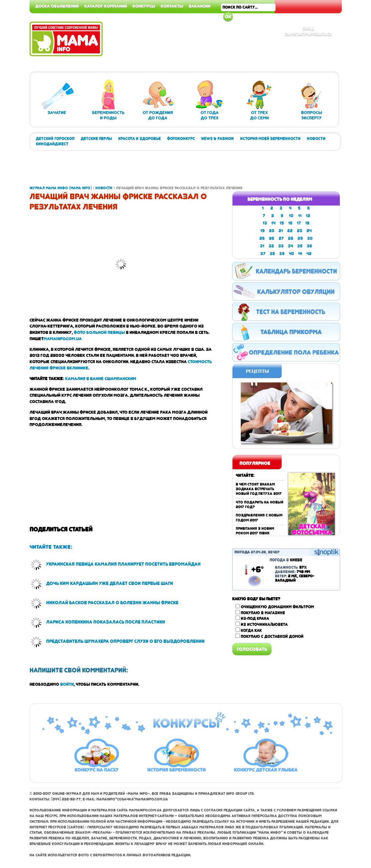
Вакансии (199, 6)
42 (309, 254)
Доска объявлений (57, 6)
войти (67, 684)
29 (300, 238)
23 (300, 231)
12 (308, 216)
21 (281, 231)
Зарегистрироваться (308, 34)
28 (291, 238)
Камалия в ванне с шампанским (101, 378)
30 (310, 238)
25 (262, 238)
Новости (316, 139)
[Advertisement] (344, 100)
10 (291, 216)
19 (263, 231)
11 (300, 216)
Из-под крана (255, 619)
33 (281, 246)
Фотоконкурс (181, 139)
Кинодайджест (52, 144)
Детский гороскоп (55, 139)
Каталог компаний (106, 6)
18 (307, 223)
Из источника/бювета (264, 625)
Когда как (251, 631)
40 (291, 254)
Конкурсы (144, 6)
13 (265, 223)
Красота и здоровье (139, 139)
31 (262, 246)
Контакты (172, 6)
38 (272, 254)
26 (272, 238)
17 (299, 223)
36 (310, 246)
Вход (308, 28)
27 (281, 238)
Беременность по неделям (280, 199)
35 (300, 246)
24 (309, 231)
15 (282, 223)
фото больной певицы (99, 332)
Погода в (286, 560)
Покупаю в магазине (263, 613)
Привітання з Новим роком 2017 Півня (255, 531)
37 (263, 254)
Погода (242, 552)
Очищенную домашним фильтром (277, 607)
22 (290, 231)
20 (272, 231)
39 (282, 254)
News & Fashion (218, 139)
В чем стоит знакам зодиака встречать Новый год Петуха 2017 (259, 489)
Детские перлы (96, 139)
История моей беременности (270, 139)
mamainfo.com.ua (63, 339)
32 (271, 246)
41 (300, 254)
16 (290, 223)
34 (290, 246)
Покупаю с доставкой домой (272, 637)
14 (273, 223)
